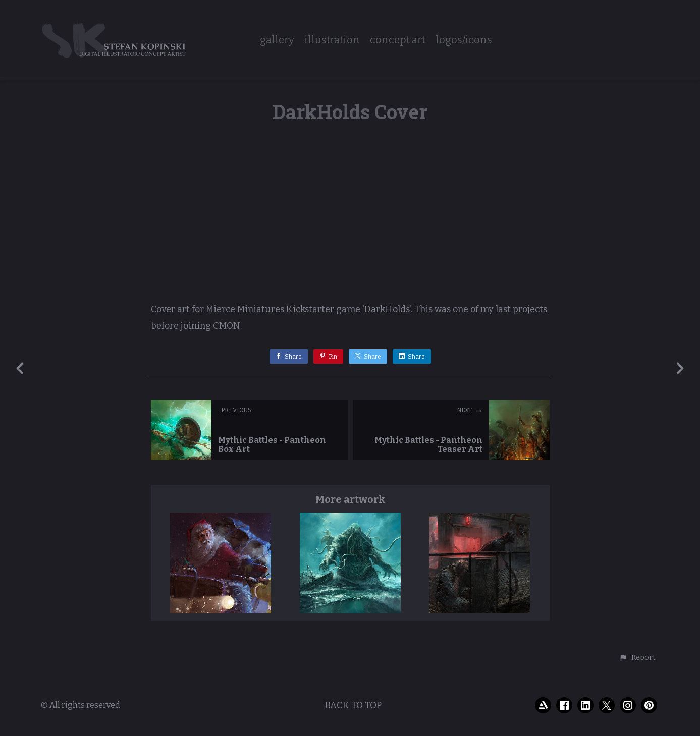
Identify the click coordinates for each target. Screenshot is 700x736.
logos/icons (464, 40)
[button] (637, 658)
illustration (332, 40)
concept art (398, 40)
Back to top (353, 705)
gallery (277, 40)
